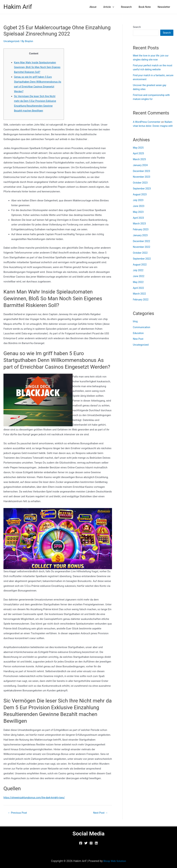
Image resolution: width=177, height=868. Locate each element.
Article (115, 7)
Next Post (100, 813)
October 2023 (141, 187)
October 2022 (141, 257)
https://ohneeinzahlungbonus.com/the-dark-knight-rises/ (36, 798)
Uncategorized (12, 41)
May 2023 (139, 216)
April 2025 (139, 157)
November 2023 (142, 181)
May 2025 (139, 152)
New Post (138, 343)
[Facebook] (81, 843)
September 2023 (142, 192)
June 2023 (139, 210)
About (101, 7)
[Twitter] (86, 843)
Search (137, 27)
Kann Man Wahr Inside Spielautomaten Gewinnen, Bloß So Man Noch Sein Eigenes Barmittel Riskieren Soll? (36, 67)
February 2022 (141, 304)
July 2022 (139, 274)
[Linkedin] (96, 843)
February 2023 (141, 233)
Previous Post (18, 813)
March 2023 (140, 228)
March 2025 (140, 163)
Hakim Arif (18, 7)
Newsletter (165, 7)
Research (131, 7)
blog (135, 325)
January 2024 (141, 169)
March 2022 (140, 298)
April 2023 (139, 222)
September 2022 (142, 262)
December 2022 (142, 245)
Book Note (147, 7)
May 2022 (139, 286)
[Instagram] (91, 843)
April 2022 (139, 292)
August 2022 (140, 268)
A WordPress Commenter (148, 122)
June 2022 (139, 280)
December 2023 (142, 175)
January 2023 (141, 239)
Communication (142, 331)
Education (139, 337)
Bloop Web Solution (115, 861)
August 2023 (140, 198)
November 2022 (142, 251)
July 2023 (139, 204)
